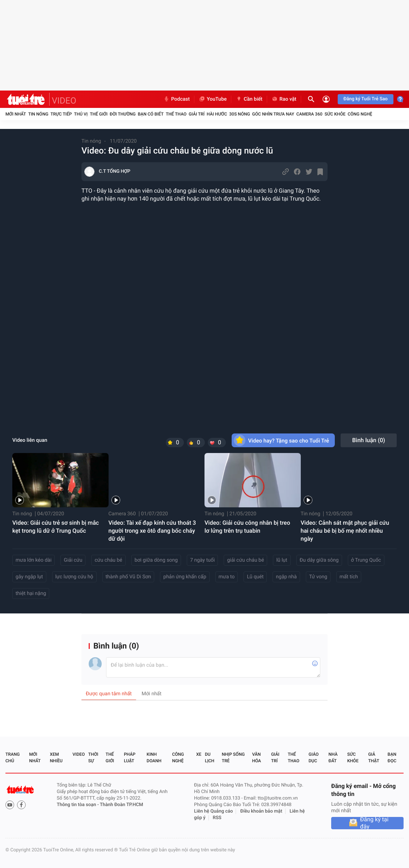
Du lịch (210, 758)
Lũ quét (255, 577)
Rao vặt (284, 99)
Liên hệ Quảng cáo (214, 811)
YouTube (213, 99)
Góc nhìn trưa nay (273, 114)
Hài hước (217, 114)
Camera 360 (309, 114)
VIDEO (64, 101)
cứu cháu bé (108, 560)
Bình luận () (369, 440)
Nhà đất (333, 758)
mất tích (349, 577)
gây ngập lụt (29, 577)
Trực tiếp (61, 114)
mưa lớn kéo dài (33, 560)
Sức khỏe (335, 114)
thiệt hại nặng (31, 594)
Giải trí (197, 114)
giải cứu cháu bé (245, 560)
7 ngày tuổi (202, 560)
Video (79, 754)
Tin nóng (38, 114)
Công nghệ (360, 114)
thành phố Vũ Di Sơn (128, 577)
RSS (217, 818)
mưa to (227, 577)
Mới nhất (16, 114)
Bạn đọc (392, 758)
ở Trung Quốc (366, 560)
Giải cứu (73, 560)
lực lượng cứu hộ (74, 577)
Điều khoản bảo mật (261, 811)
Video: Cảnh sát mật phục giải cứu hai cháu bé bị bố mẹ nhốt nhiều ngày (345, 531)
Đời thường (123, 114)
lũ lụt (282, 560)
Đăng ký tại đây (374, 823)
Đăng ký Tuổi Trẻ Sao (366, 99)
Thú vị (81, 114)
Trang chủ (12, 758)
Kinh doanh (154, 758)
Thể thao (176, 114)
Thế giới (99, 114)
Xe (199, 754)
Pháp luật (130, 758)
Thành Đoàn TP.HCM (121, 805)
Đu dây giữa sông (319, 560)
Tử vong (318, 577)
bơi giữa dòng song (156, 560)
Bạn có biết (151, 114)
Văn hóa (256, 758)
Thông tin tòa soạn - (78, 805)
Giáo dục (314, 758)
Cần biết (249, 99)
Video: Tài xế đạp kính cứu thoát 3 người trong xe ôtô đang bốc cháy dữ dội (152, 531)
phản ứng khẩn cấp (185, 577)
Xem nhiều (56, 758)
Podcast (177, 99)
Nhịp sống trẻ (233, 758)
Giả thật (374, 758)
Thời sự (93, 758)
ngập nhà (286, 577)
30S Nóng (239, 114)
